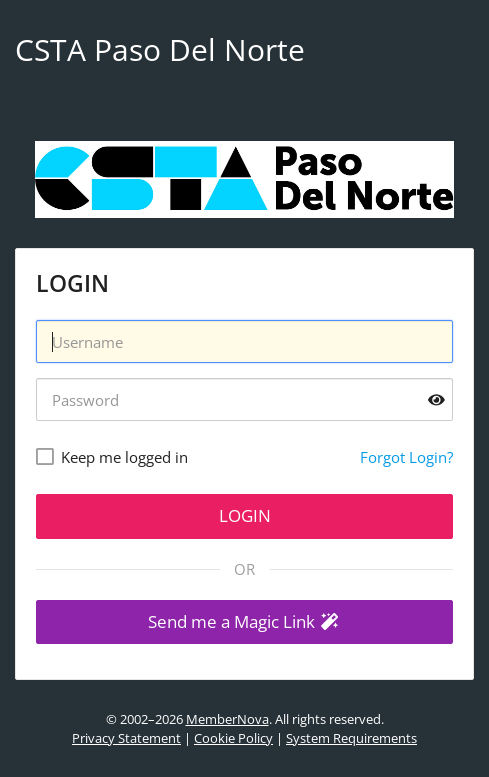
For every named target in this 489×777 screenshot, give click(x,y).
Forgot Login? (406, 457)
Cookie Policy (233, 738)
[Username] (244, 341)
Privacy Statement (126, 738)
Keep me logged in (124, 457)
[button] (244, 622)
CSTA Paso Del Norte (160, 49)
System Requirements (351, 738)
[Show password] (436, 399)
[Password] (244, 399)
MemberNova (227, 719)
